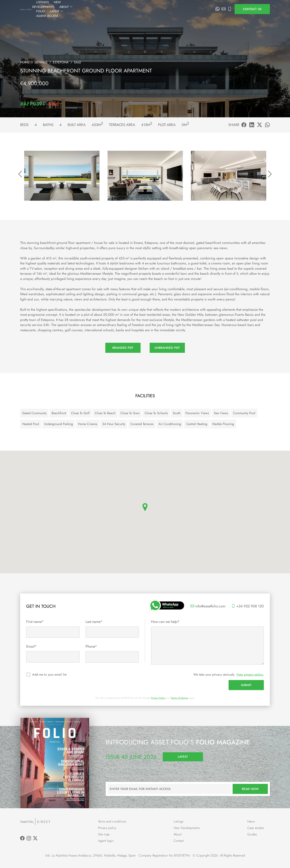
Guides (252, 834)
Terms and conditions (112, 821)
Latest (178, 9)
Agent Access (201, 9)
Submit (246, 685)
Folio (162, 9)
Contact (179, 841)
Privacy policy (107, 828)
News (251, 821)
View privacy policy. (250, 674)
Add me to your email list (50, 674)
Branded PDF (123, 348)
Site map (104, 834)
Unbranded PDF (167, 348)
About (146, 9)
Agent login (106, 841)
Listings (93, 9)
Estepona (61, 62)
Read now (250, 789)
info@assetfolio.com (208, 606)
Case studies (256, 828)
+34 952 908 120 (248, 606)
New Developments (119, 9)
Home (25, 62)
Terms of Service (179, 698)
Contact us (252, 9)
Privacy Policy (158, 698)
